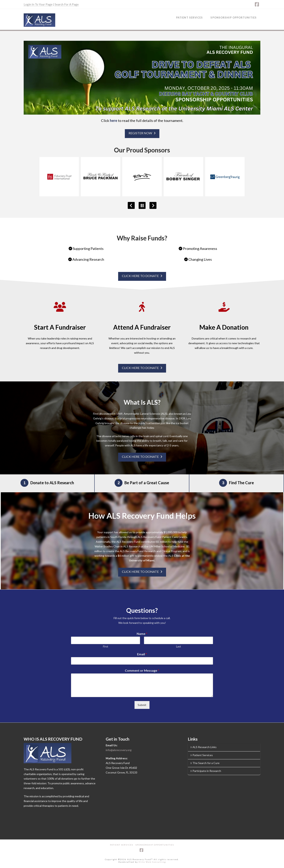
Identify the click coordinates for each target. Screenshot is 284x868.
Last (178, 646)
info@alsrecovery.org (119, 750)
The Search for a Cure (205, 763)
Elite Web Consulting (152, 862)
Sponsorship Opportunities (155, 845)
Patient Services (202, 755)
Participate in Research (206, 771)
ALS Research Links (203, 747)
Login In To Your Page (38, 4)
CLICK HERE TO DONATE (142, 276)
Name (142, 634)
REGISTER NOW (142, 133)
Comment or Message (142, 670)
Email (142, 654)
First (106, 646)
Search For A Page (67, 4)
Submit (142, 705)
